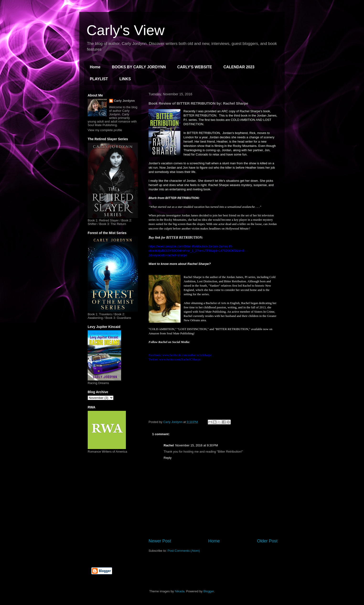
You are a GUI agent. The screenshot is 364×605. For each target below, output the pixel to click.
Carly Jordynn (124, 101)
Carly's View (126, 30)
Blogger (209, 591)
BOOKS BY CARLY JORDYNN (139, 67)
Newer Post (160, 541)
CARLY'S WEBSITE (195, 67)
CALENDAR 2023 (239, 67)
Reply (168, 458)
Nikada (180, 591)
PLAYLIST (99, 79)
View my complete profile (105, 130)
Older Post (267, 541)
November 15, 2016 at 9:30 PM (197, 445)
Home (95, 67)
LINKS (125, 79)
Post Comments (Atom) (184, 551)
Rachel (169, 445)
